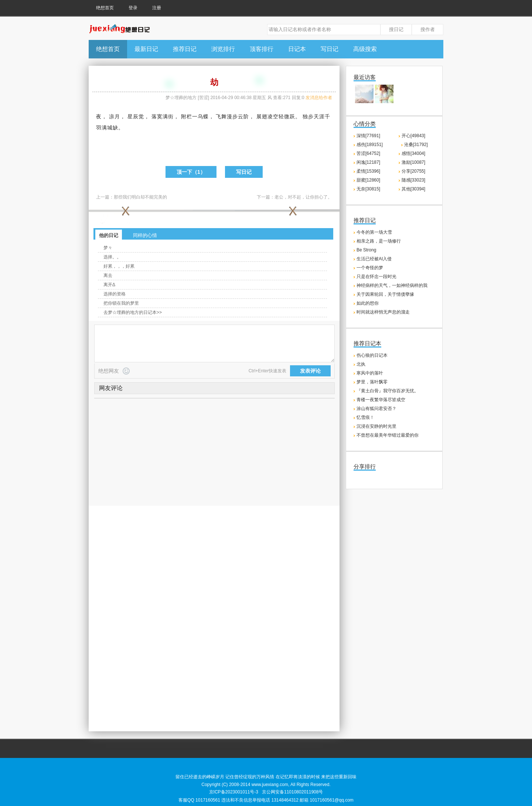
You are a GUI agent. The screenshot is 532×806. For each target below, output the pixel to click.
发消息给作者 (319, 98)
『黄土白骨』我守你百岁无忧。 (388, 391)
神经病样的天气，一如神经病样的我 (392, 285)
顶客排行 (262, 49)
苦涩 (204, 98)
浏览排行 (223, 49)
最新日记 (146, 49)
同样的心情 (145, 235)
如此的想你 (368, 303)
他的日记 (109, 235)
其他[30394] (413, 189)
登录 (133, 8)
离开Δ (109, 285)
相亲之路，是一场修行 (379, 241)
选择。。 (112, 257)
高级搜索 (365, 49)
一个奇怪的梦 (370, 268)
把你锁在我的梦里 (121, 303)
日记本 (297, 49)
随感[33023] (413, 180)
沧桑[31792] (416, 145)
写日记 (330, 49)
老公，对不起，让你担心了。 (303, 197)
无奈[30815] (368, 189)
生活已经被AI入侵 (374, 259)
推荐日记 (185, 49)
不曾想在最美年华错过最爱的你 (388, 435)
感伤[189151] (370, 145)
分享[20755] (413, 171)
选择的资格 (115, 294)
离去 (108, 275)
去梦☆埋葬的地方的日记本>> (133, 312)
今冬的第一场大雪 (374, 232)
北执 (361, 364)
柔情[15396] (368, 171)
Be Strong (366, 250)
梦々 (108, 248)
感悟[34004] (413, 153)
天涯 (319, 116)
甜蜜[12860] (368, 180)
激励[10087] (413, 162)
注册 (157, 8)
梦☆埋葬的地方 (181, 98)
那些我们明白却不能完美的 (140, 197)
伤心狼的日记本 (372, 355)
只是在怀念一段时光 (376, 277)
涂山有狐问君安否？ (376, 409)
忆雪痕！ (365, 417)
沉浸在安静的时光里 (376, 426)
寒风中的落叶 (370, 373)
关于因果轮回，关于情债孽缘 (385, 294)
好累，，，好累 (119, 266)
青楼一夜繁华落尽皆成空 (381, 400)
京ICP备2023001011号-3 (234, 792)
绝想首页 (105, 8)
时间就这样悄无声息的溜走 (383, 312)
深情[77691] (368, 136)
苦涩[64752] (368, 153)
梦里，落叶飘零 (372, 382)
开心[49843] (413, 136)
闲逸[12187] (368, 162)
